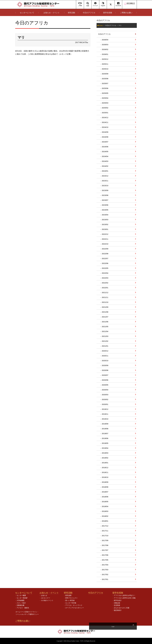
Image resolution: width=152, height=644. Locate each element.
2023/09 (105, 190)
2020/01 (105, 404)
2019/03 (105, 453)
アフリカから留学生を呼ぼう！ (125, 595)
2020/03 (105, 395)
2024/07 (105, 142)
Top (133, 627)
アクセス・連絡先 (23, 608)
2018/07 (105, 492)
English (103, 4)
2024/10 (105, 127)
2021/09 (105, 307)
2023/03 (105, 220)
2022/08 (105, 254)
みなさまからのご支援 (122, 608)
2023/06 (105, 205)
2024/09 (105, 132)
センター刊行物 (71, 603)
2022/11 (105, 239)
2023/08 (105, 195)
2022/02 (105, 283)
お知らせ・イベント (52, 13)
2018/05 (105, 502)
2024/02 (105, 166)
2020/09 (105, 365)
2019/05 (105, 443)
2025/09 (105, 74)
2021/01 (105, 346)
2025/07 (105, 83)
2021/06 (105, 322)
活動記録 (117, 603)
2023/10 (105, 186)
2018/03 (105, 511)
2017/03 (105, 570)
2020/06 (105, 380)
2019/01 (105, 463)
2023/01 (105, 229)
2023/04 (105, 215)
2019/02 (105, 458)
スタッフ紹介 (21, 603)
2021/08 (105, 312)
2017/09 (105, 540)
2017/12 (105, 526)
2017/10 (105, 536)
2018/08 (105, 487)
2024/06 (105, 147)
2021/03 (105, 336)
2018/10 (105, 477)
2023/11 (105, 181)
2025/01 (105, 113)
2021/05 (105, 327)
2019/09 (105, 424)
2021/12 (105, 292)
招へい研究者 (70, 600)
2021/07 (105, 317)
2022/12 (105, 234)
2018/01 (105, 521)
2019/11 (105, 414)
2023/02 (105, 224)
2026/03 (105, 45)
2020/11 (105, 356)
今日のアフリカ (89, 13)
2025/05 (105, 93)
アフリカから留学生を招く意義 (125, 598)
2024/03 (105, 161)
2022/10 (105, 244)
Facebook (118, 4)
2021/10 (105, 302)
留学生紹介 (118, 600)
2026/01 (105, 54)
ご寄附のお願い (126, 13)
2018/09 (105, 482)
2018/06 (105, 497)
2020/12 (105, 351)
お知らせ (44, 595)
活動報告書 (20, 605)
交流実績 (117, 605)
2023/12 (105, 176)
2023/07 (105, 200)
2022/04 (105, 273)
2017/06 (105, 555)
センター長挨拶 (22, 598)
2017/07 (105, 550)
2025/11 (105, 64)
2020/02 (105, 399)
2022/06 (105, 263)
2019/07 (105, 433)
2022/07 (105, 258)
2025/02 (105, 108)
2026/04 (105, 40)
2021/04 (105, 331)
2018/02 (105, 516)
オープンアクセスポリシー (75, 608)
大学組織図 (20, 600)
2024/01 (105, 171)
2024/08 (105, 137)
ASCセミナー (46, 598)
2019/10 (105, 419)
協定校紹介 (118, 610)
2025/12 (105, 59)
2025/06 (105, 88)
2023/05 (105, 210)
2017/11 (105, 531)
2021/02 (105, 341)
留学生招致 (108, 13)
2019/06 (105, 438)
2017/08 (105, 545)
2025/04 (105, 98)
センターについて (27, 13)
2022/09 (105, 249)
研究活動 (71, 13)
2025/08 (105, 79)
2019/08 (105, 429)
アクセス (95, 4)
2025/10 (105, 69)
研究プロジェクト (71, 598)
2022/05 (105, 268)
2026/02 (105, 49)
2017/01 (105, 579)
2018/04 (105, 506)
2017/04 (105, 565)
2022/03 (105, 278)
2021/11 (105, 297)
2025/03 (105, 103)
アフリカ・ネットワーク (74, 605)
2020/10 (105, 361)
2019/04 (105, 448)
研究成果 (68, 595)
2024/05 (105, 151)
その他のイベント (47, 600)
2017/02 (105, 574)
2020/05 (105, 385)
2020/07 (105, 375)
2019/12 (105, 409)
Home (101, 25)
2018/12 (105, 467)
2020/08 (105, 370)
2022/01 (105, 288)
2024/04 (105, 156)
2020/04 (105, 390)
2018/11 (105, 472)
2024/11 (105, 122)
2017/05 (105, 560)
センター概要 (21, 595)
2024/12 (105, 117)
